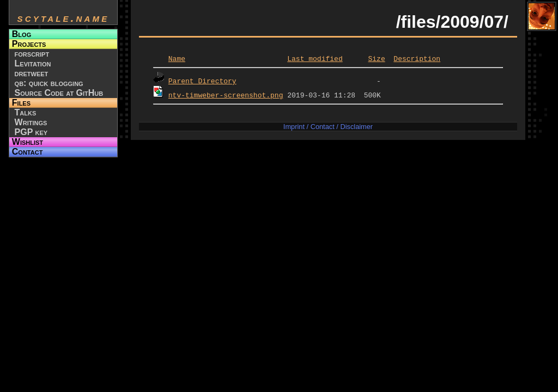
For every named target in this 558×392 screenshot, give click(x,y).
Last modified (315, 58)
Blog (22, 34)
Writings (31, 122)
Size (376, 58)
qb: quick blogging (49, 83)
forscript (32, 54)
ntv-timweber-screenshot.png (226, 95)
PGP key (31, 132)
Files (21, 103)
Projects (29, 44)
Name (177, 58)
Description (417, 58)
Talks (26, 112)
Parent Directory (202, 81)
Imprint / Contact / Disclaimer (328, 127)
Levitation (33, 63)
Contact (28, 152)
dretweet (32, 73)
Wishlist (28, 142)
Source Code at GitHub (59, 93)
